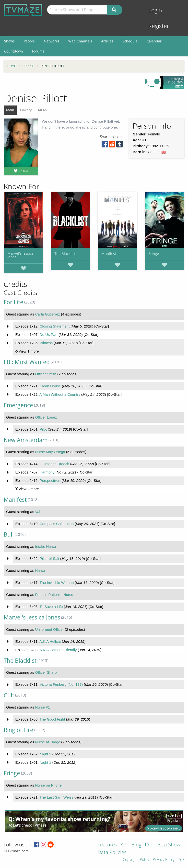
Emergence (18, 405)
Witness (46, 343)
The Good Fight (52, 719)
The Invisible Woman (57, 583)
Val (38, 512)
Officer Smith (46, 374)
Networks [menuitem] (52, 41)
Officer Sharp (46, 672)
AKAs (42, 110)
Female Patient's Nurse (54, 595)
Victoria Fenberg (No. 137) (61, 684)
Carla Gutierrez (47, 314)
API (124, 845)
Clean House (50, 386)
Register (159, 26)
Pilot (43, 429)
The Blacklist (65, 253)
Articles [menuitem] (107, 41)
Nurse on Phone (48, 785)
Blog (136, 845)
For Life (13, 302)
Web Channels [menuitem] (80, 41)
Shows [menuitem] (9, 41)
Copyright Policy (136, 860)
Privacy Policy (164, 860)
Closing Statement (55, 326)
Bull (9, 534)
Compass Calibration (57, 524)
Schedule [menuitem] (130, 41)
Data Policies (112, 853)
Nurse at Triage (48, 742)
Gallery (26, 110)
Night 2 (46, 754)
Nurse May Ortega (50, 452)
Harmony (47, 472)
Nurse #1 (42, 707)
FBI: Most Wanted (27, 362)
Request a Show (163, 845)
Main (10, 110)
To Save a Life (51, 607)
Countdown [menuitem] (14, 51)
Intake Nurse (45, 546)
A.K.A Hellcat (50, 641)
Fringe (154, 253)
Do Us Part (49, 335)
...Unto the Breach (54, 464)
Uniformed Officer (49, 629)
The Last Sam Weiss (56, 797)
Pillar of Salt (49, 559)
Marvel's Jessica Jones (20, 255)
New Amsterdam (26, 440)
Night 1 (46, 762)
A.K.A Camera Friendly (58, 650)
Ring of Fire (18, 730)
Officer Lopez (46, 417)
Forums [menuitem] (38, 51)
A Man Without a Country (60, 394)
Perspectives (50, 480)
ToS (181, 860)
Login (155, 10)
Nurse (40, 571)
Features (107, 845)
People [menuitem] (29, 41)
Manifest (109, 253)
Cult (9, 695)
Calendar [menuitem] (154, 41)
